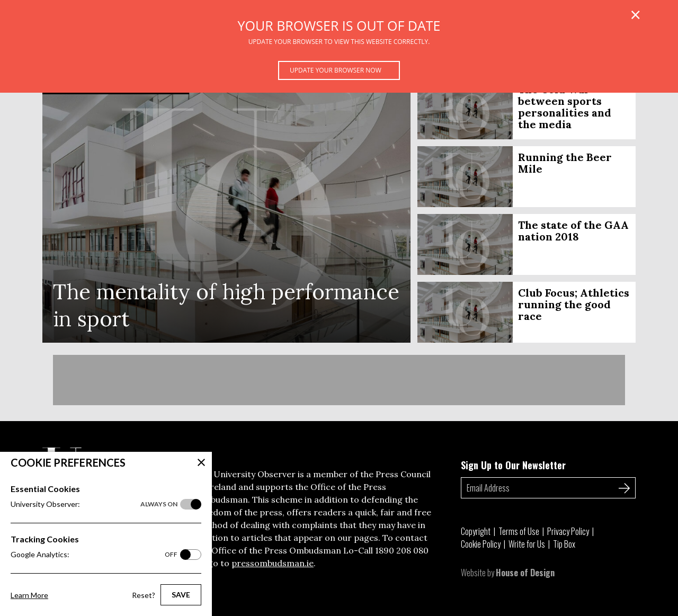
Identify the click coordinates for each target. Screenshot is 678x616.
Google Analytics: (94, 555)
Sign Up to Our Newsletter (513, 465)
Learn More (29, 595)
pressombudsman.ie (273, 563)
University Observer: (94, 504)
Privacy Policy (568, 531)
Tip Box (564, 544)
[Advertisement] (339, 380)
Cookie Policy (481, 544)
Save (181, 595)
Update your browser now (336, 70)
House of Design (525, 573)
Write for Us (527, 544)
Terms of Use (519, 531)
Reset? (144, 595)
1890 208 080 (402, 550)
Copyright (476, 531)
